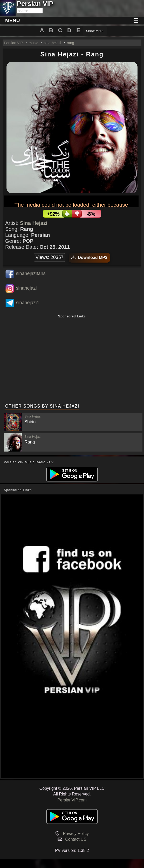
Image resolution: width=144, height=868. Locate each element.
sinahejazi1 (28, 303)
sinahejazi (26, 288)
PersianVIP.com (72, 800)
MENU (13, 20)
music (33, 43)
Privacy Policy (76, 834)
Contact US (76, 839)
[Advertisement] (72, 360)
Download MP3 (89, 257)
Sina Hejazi (34, 223)
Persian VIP (13, 43)
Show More (95, 31)
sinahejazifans (31, 273)
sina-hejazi (53, 43)
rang (71, 43)
